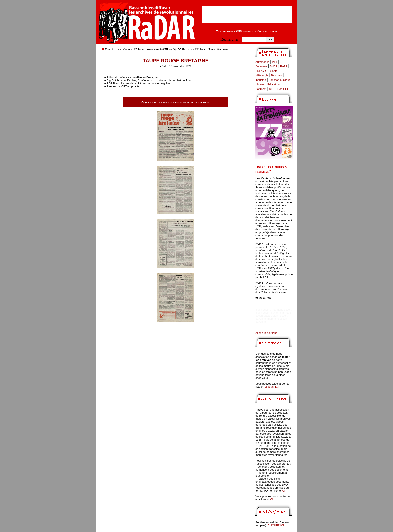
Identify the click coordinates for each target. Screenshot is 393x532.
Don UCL (283, 89)
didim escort (263, 310)
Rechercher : (230, 39)
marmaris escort (282, 310)
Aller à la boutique (266, 333)
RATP (284, 66)
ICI (283, 491)
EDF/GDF (261, 71)
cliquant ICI (272, 387)
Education (274, 84)
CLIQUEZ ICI (276, 525)
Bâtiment (261, 89)
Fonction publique (280, 80)
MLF (272, 89)
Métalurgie (262, 75)
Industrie (261, 80)
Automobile (262, 62)
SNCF (274, 66)
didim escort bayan (267, 313)
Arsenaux (261, 66)
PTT (275, 62)
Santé (274, 71)
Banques (277, 75)
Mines (261, 84)
